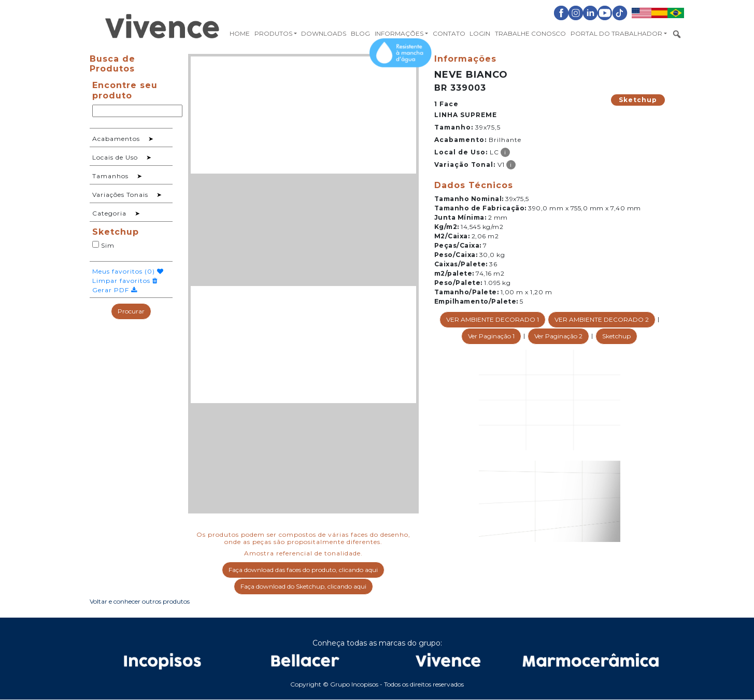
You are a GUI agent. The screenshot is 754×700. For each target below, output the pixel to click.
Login (480, 33)
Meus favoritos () (128, 271)
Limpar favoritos (125, 281)
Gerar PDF (115, 290)
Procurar (131, 311)
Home (240, 33)
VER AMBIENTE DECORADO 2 (602, 319)
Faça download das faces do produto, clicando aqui (303, 570)
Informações (399, 33)
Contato (449, 33)
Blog (360, 33)
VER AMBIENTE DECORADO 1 (493, 319)
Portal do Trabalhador (616, 33)
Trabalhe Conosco (530, 33)
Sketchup (638, 100)
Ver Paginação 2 (558, 336)
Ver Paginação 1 (491, 336)
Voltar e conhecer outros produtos (140, 601)
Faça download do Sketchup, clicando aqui (303, 586)
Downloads (324, 33)
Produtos (273, 33)
